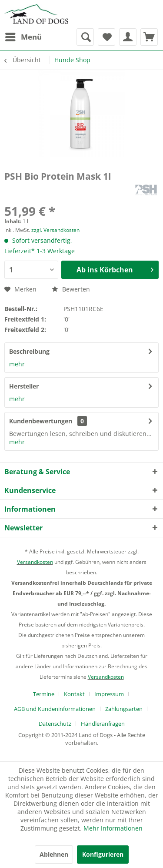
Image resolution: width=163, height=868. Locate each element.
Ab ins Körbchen (115, 269)
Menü (23, 36)
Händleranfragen (103, 724)
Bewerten (71, 289)
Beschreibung (29, 351)
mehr (17, 364)
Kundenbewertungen (41, 421)
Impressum (109, 694)
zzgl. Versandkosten (55, 230)
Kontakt (74, 694)
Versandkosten (35, 562)
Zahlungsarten (124, 709)
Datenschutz (55, 724)
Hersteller (24, 386)
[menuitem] (23, 37)
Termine (44, 694)
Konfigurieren (103, 854)
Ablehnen (54, 854)
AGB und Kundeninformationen (55, 709)
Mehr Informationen (113, 828)
